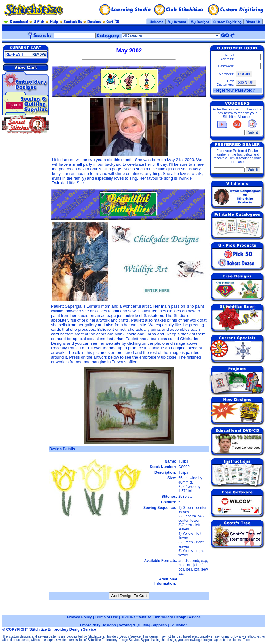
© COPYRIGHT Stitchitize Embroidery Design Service (49, 629)
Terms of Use (106, 617)
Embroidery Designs (98, 625)
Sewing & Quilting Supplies (143, 625)
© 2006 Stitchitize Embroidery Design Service (161, 617)
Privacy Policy (79, 617)
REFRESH (14, 54)
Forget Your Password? (234, 90)
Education (179, 625)
